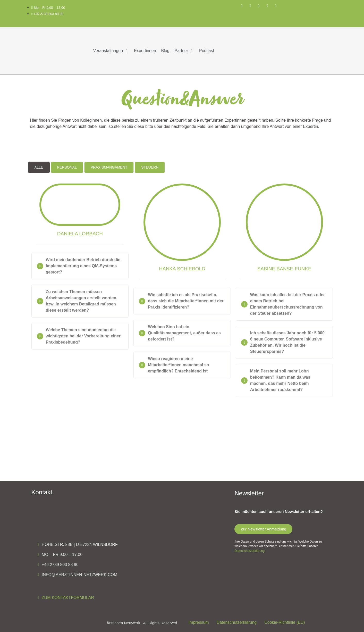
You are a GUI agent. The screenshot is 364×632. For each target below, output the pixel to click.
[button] (111, 51)
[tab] (39, 167)
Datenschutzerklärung (249, 551)
